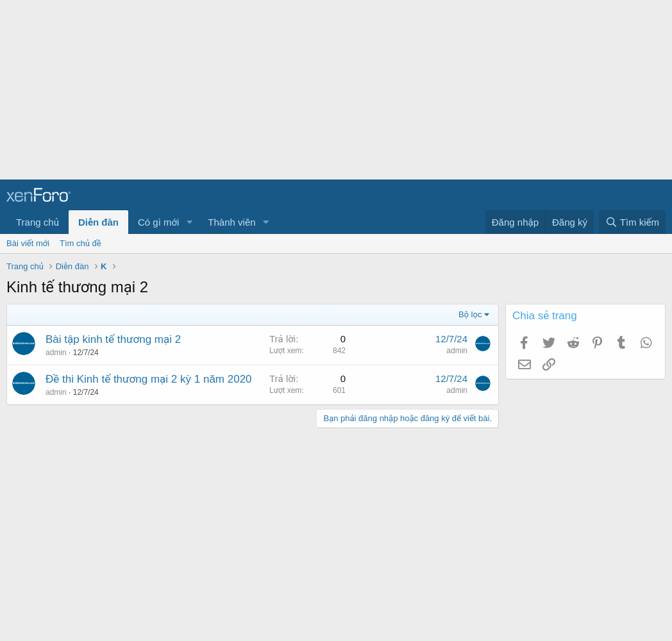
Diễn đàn (98, 222)
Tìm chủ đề (80, 243)
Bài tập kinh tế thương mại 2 (113, 339)
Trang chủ (38, 222)
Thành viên (231, 222)
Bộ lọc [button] (470, 314)
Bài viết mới (28, 243)
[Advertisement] (331, 90)
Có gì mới (158, 222)
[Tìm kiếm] (632, 222)
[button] (189, 222)
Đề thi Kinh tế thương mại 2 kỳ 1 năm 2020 (149, 379)
